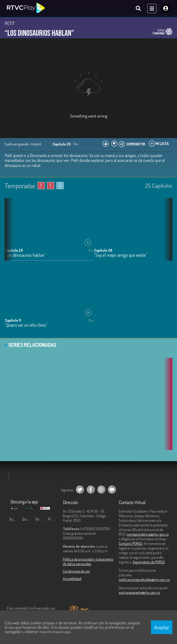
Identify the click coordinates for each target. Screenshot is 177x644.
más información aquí (55, 632)
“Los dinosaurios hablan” (25, 255)
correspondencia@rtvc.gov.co (148, 535)
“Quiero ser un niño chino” (26, 325)
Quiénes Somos (27, 519)
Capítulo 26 (103, 251)
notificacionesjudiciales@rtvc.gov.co (144, 580)
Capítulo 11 (13, 320)
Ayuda (14, 519)
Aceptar (162, 627)
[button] (167, 233)
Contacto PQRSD (130, 544)
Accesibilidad (72, 579)
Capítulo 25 (14, 251)
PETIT (10, 24)
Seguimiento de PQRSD (149, 562)
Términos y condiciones (40, 519)
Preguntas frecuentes (53, 519)
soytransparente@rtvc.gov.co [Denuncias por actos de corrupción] (139, 593)
